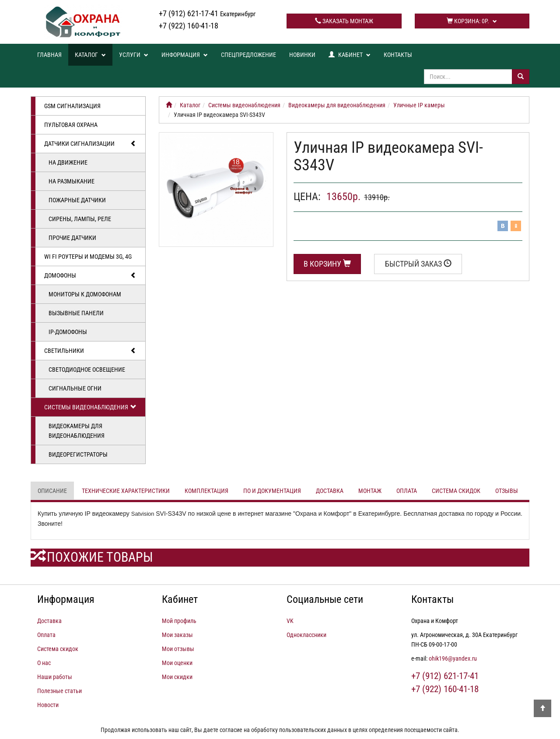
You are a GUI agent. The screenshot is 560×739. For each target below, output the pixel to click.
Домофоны (90, 275)
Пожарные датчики (77, 200)
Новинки (302, 55)
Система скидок (456, 491)
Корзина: (472, 21)
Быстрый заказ (418, 264)
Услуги (134, 55)
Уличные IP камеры (419, 105)
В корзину (327, 264)
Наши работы (55, 677)
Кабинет (350, 55)
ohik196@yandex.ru (453, 658)
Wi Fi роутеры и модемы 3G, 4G (88, 257)
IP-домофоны (68, 332)
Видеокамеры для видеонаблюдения (77, 431)
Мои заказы (177, 635)
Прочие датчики (72, 238)
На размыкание (72, 181)
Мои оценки (177, 663)
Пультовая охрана (71, 125)
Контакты (398, 55)
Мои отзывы (178, 649)
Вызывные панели (76, 313)
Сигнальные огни (75, 388)
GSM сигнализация (72, 106)
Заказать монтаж (344, 21)
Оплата (407, 491)
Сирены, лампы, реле (80, 219)
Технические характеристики (126, 491)
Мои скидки (177, 677)
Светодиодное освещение (87, 369)
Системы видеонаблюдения (90, 407)
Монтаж (370, 491)
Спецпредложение (248, 55)
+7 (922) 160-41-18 (189, 26)
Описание (52, 491)
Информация (185, 55)
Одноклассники (306, 635)
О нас (44, 663)
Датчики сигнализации (90, 144)
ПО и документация (272, 491)
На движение (68, 162)
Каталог (90, 55)
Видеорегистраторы (78, 454)
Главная (49, 55)
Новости (48, 705)
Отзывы (507, 491)
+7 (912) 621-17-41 (207, 13)
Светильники (90, 351)
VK (290, 621)
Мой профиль (179, 621)
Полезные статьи (59, 691)
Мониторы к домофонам (85, 294)
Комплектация (206, 491)
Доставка (330, 491)
